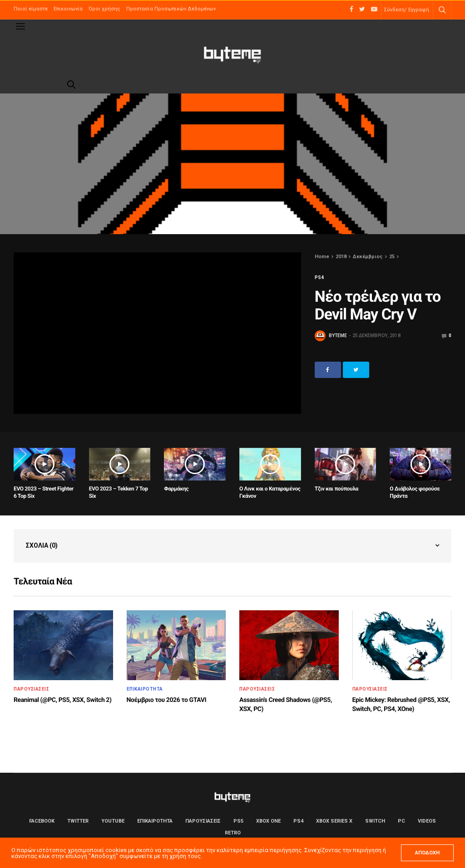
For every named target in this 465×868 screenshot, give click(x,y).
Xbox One (268, 821)
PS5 (238, 821)
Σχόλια (42, 545)
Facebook (42, 821)
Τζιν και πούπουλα (336, 489)
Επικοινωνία (68, 9)
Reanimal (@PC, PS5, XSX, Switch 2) (62, 700)
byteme (338, 336)
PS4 (319, 278)
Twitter (78, 821)
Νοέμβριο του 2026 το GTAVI (167, 700)
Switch (375, 821)
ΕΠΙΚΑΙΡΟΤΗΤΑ (145, 689)
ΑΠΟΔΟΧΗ (427, 853)
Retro (233, 833)
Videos (427, 821)
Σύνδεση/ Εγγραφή (406, 10)
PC (401, 821)
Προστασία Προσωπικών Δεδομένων (171, 9)
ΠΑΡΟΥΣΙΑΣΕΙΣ (31, 689)
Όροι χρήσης (104, 9)
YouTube (113, 821)
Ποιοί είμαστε (31, 9)
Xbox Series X (334, 821)
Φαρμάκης (176, 489)
